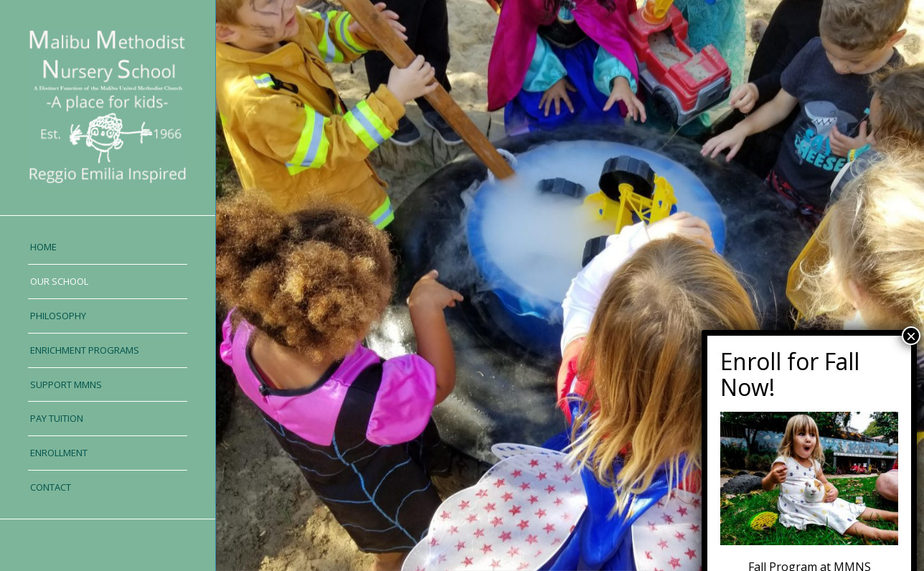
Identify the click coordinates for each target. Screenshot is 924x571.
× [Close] (911, 458)
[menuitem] (108, 247)
